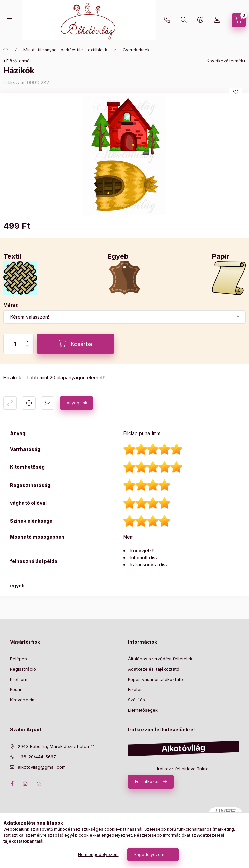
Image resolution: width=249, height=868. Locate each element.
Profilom (19, 679)
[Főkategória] (6, 50)
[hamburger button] (9, 20)
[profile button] (217, 20)
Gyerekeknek (136, 50)
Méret (11, 305)
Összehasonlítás (10, 403)
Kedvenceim (23, 700)
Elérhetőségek (143, 710)
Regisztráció (23, 669)
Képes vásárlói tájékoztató (155, 679)
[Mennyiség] (15, 344)
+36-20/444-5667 (167, 20)
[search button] (184, 20)
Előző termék (19, 61)
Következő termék (225, 61)
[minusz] (27, 346)
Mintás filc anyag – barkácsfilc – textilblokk (65, 50)
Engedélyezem (149, 854)
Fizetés (135, 689)
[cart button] (239, 20)
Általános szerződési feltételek (160, 659)
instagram (26, 784)
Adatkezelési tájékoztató (154, 669)
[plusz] (27, 342)
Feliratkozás (147, 781)
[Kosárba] (76, 344)
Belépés (18, 659)
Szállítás (136, 700)
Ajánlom (48, 403)
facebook (12, 784)
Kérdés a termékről (29, 403)
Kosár (16, 689)
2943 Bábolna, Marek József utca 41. (57, 746)
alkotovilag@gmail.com (42, 767)
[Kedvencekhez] (236, 92)
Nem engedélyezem (98, 854)
